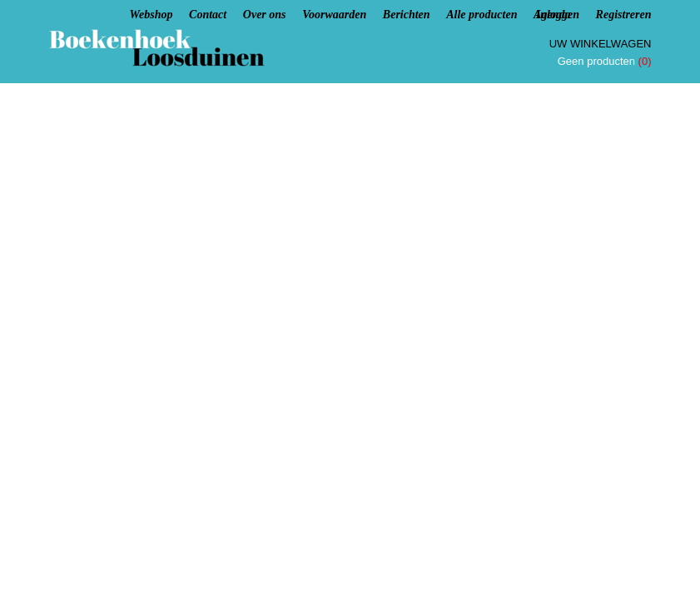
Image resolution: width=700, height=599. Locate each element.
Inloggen (558, 15)
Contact (208, 15)
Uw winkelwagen (601, 44)
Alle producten (482, 15)
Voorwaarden (334, 15)
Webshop (151, 15)
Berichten (407, 15)
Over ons (265, 15)
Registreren (624, 15)
